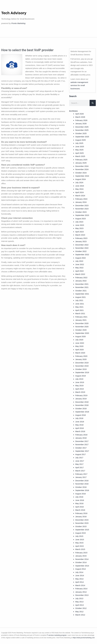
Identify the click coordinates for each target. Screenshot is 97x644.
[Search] (93, 103)
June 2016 (80, 500)
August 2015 (80, 533)
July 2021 (79, 300)
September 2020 (82, 333)
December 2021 (82, 284)
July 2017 (79, 458)
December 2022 (82, 245)
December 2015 (82, 520)
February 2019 (81, 395)
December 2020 (82, 323)
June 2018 (80, 422)
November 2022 (82, 248)
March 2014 (80, 585)
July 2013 (79, 598)
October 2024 (81, 173)
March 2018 (80, 431)
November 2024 (82, 169)
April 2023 (79, 232)
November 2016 (82, 484)
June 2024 (80, 186)
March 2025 (80, 156)
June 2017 (80, 461)
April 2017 (79, 467)
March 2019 (80, 392)
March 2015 (80, 549)
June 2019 (80, 382)
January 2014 (81, 592)
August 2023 (80, 219)
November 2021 (82, 287)
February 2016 (81, 513)
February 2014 (81, 589)
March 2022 (80, 274)
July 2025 (79, 143)
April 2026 (79, 114)
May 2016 (79, 503)
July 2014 (79, 572)
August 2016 (80, 494)
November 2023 (82, 209)
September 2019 (82, 372)
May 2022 (79, 268)
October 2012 (81, 608)
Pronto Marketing (18, 23)
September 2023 (82, 215)
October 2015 (81, 526)
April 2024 (79, 192)
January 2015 (81, 556)
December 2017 (82, 441)
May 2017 (79, 464)
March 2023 (80, 235)
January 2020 (81, 359)
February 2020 (81, 356)
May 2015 (79, 543)
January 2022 (81, 281)
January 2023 (81, 241)
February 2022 (81, 278)
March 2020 (80, 353)
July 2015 (79, 536)
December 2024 (82, 166)
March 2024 (80, 196)
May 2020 (79, 346)
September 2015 (82, 530)
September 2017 (82, 451)
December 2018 (82, 402)
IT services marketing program (57, 635)
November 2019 (82, 366)
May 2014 (79, 579)
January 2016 (81, 517)
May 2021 (79, 307)
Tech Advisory (14, 13)
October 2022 (81, 251)
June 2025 (80, 147)
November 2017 (82, 444)
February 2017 (81, 474)
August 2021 (80, 297)
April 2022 (79, 271)
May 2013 (79, 602)
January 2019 (81, 399)
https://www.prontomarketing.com (84, 638)
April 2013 (79, 605)
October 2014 (81, 562)
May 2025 (79, 150)
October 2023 (81, 212)
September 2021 (82, 294)
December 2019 (82, 363)
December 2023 (82, 205)
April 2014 (79, 582)
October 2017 (81, 448)
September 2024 (82, 176)
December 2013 (82, 595)
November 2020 (82, 327)
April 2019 (79, 389)
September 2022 (82, 255)
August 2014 (80, 569)
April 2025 (79, 153)
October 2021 (81, 291)
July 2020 (79, 340)
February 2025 (81, 160)
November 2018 (82, 405)
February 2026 (81, 120)
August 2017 (80, 454)
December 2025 (82, 127)
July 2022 (79, 261)
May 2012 (79, 612)
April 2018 (79, 428)
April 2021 (79, 310)
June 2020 (80, 343)
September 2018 (82, 412)
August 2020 (80, 336)
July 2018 (79, 418)
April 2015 (79, 546)
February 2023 (81, 238)
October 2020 (81, 330)
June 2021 (80, 304)
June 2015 (80, 540)
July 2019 (79, 379)
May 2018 (79, 425)
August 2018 (80, 415)
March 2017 (80, 471)
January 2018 (81, 438)
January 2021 (81, 320)
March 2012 (80, 615)
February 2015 (81, 553)
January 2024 (81, 202)
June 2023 (80, 225)
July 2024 (79, 182)
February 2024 (81, 199)
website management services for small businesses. (79, 85)
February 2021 (81, 317)
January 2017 (81, 477)
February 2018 (81, 435)
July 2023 (79, 222)
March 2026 (80, 117)
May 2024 (79, 189)
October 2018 (81, 409)
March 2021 (80, 313)
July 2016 (79, 497)
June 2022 (80, 264)
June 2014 (80, 575)
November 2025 (82, 130)
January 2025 (81, 163)
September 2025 (82, 137)
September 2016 (82, 490)
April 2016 (79, 507)
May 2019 (79, 386)
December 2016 (82, 481)
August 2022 (80, 258)
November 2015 (82, 523)
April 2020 (79, 350)
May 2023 (79, 228)
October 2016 (81, 487)
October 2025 (81, 133)
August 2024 (80, 179)
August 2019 (80, 376)
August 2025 (80, 140)
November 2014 (82, 559)
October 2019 (81, 369)
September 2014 (82, 566)
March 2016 (80, 510)
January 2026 (81, 124)
